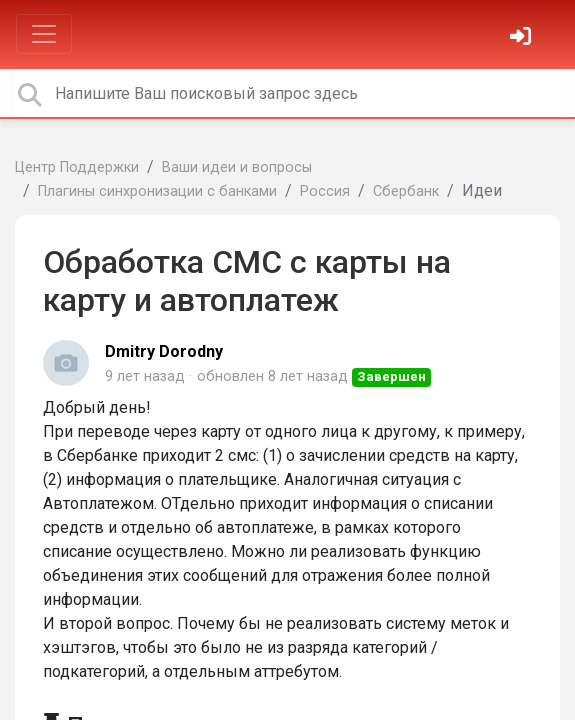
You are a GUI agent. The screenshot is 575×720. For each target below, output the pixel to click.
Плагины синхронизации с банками (157, 191)
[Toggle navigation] (44, 34)
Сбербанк (406, 191)
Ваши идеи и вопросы (237, 167)
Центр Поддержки (77, 167)
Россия (325, 191)
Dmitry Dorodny (164, 351)
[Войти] (523, 38)
